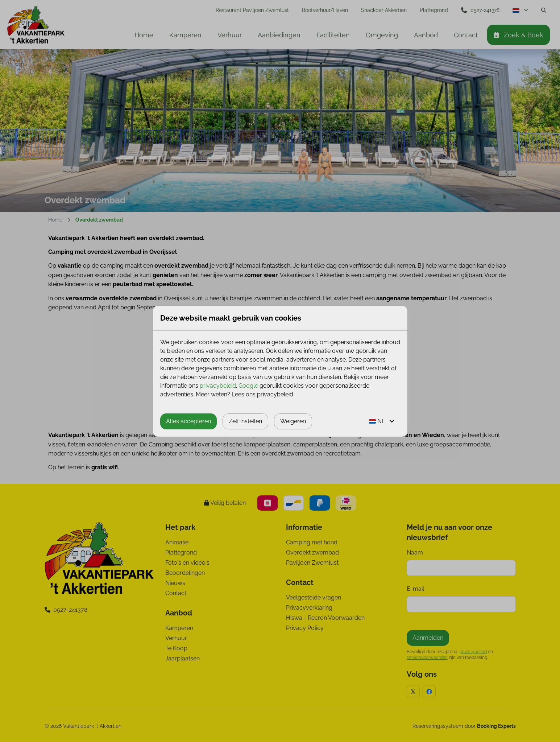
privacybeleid (218, 386)
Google (248, 386)
